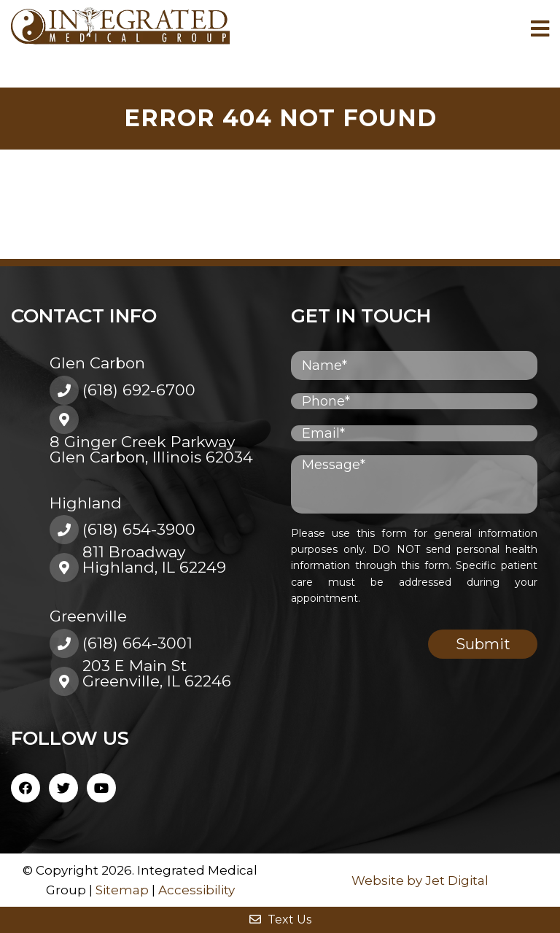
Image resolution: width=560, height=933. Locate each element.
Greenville (88, 616)
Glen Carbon (97, 363)
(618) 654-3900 (139, 529)
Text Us (280, 920)
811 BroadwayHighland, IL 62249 (154, 560)
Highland (86, 503)
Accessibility (197, 890)
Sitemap (122, 890)
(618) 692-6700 (139, 390)
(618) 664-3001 (137, 643)
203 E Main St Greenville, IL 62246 (157, 673)
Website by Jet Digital (420, 880)
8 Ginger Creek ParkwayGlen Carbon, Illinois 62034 (151, 449)
